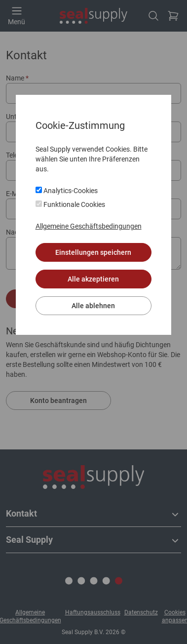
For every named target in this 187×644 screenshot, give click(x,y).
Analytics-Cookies (67, 191)
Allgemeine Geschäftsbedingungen (89, 226)
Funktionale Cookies (70, 204)
